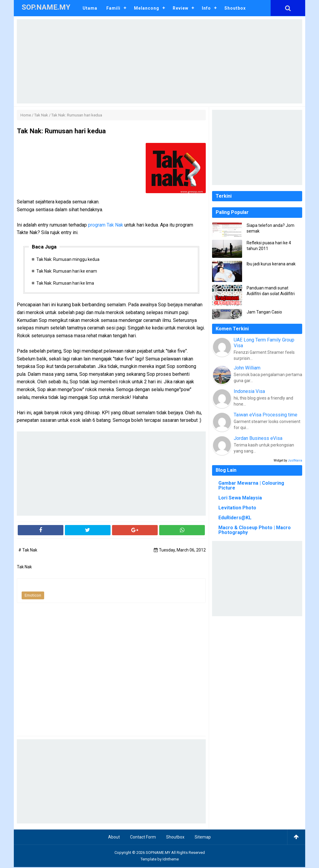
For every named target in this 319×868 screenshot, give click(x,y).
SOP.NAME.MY (158, 853)
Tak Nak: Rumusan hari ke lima (66, 284)
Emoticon (33, 596)
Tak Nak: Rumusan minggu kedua (69, 259)
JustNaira (295, 460)
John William (247, 368)
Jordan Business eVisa (258, 438)
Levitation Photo (237, 508)
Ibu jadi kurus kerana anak (271, 264)
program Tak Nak (106, 225)
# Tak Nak (28, 551)
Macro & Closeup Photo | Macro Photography (255, 530)
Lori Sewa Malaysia (240, 498)
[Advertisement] (159, 61)
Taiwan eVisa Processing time (266, 415)
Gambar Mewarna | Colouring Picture (251, 485)
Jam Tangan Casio (264, 312)
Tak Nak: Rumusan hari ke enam (68, 271)
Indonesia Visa (249, 391)
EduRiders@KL (235, 518)
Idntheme (171, 860)
